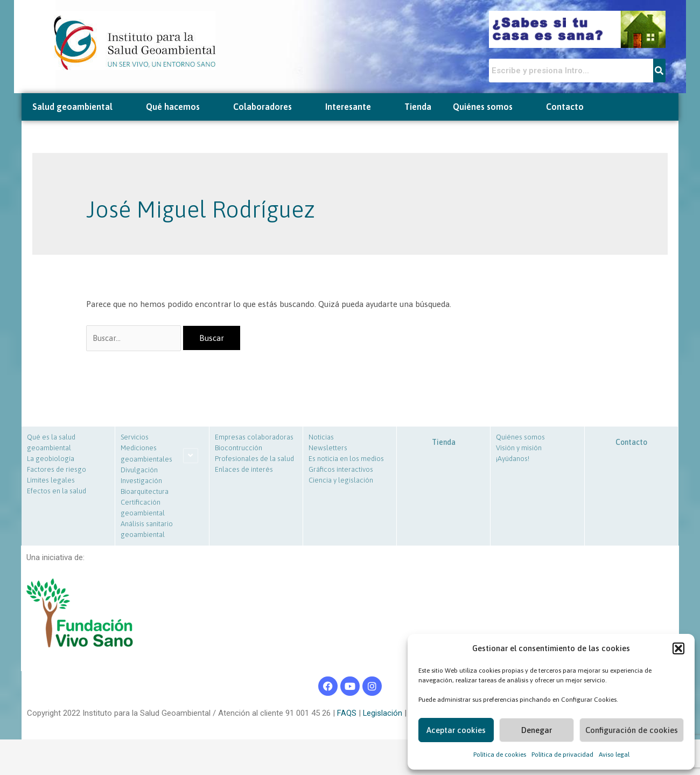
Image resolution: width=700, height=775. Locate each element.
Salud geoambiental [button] (78, 107)
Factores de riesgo (57, 470)
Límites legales (51, 481)
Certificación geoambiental (143, 509)
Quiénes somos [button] (489, 107)
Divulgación (139, 471)
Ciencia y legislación (341, 481)
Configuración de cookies (632, 730)
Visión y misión (519, 449)
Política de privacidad (562, 755)
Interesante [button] (354, 107)
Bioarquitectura (145, 493)
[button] (678, 648)
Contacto (565, 107)
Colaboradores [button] (268, 107)
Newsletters (328, 449)
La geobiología (51, 460)
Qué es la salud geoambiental (51, 444)
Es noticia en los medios (346, 460)
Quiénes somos (520, 438)
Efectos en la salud (57, 492)
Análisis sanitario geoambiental (147, 530)
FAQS (346, 714)
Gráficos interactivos (341, 470)
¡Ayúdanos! (513, 460)
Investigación (141, 482)
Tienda (418, 107)
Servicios (135, 438)
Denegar (537, 730)
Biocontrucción (239, 449)
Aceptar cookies (456, 730)
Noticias (321, 438)
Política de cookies (500, 755)
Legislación (382, 714)
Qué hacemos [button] (179, 107)
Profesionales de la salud (254, 460)
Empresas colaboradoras (254, 438)
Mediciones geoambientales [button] (146, 455)
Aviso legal (614, 755)
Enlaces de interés (244, 470)
